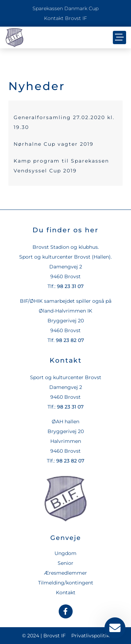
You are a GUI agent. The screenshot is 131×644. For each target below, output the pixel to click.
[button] (119, 37)
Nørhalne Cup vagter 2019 (54, 144)
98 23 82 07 (70, 340)
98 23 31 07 (70, 286)
